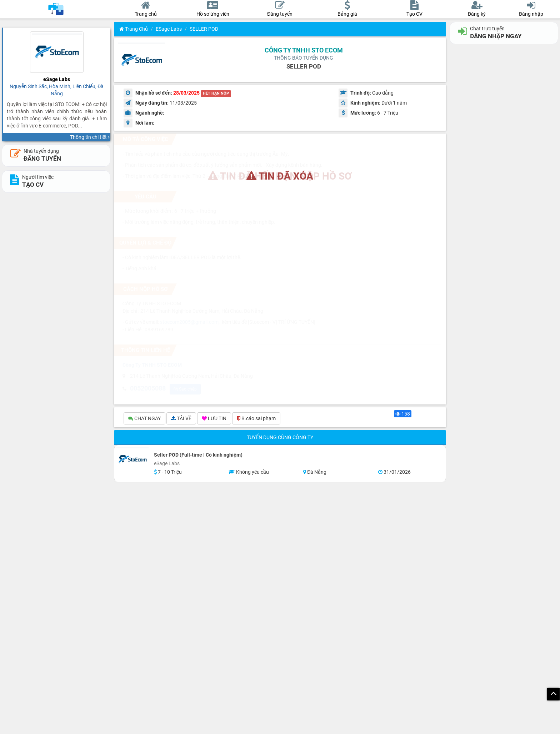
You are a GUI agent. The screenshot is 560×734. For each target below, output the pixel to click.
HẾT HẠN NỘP (216, 93)
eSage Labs (169, 29)
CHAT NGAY (144, 418)
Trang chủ (134, 29)
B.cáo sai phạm (256, 418)
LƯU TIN (214, 418)
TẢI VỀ (181, 418)
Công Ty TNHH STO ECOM (304, 50)
